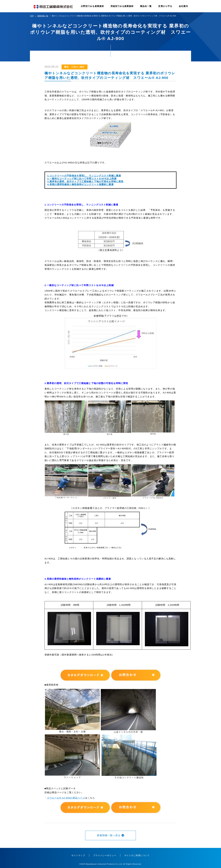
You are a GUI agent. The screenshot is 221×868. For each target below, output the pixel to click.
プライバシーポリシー (105, 855)
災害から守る (165, 6)
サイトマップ (78, 855)
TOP (32, 16)
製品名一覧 (146, 6)
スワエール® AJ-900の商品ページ (66, 798)
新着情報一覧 (43, 16)
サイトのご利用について (137, 855)
